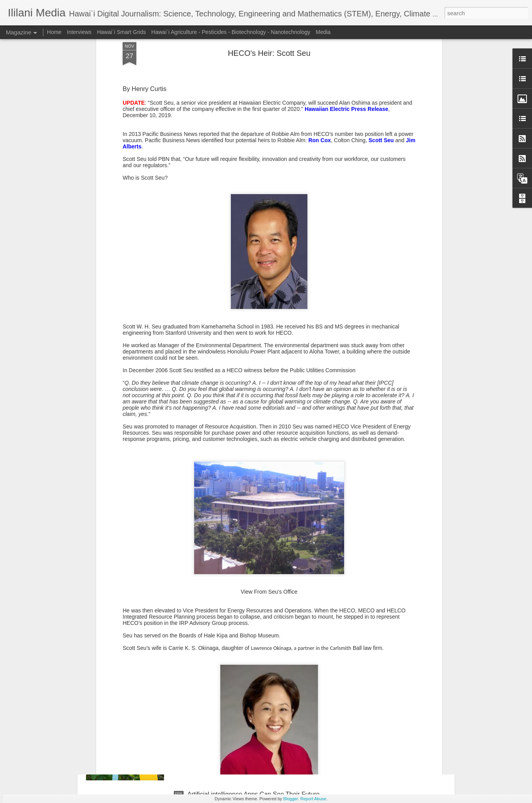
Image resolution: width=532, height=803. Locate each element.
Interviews (79, 32)
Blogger (290, 799)
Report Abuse (313, 799)
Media (323, 32)
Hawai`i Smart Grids (121, 32)
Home (54, 32)
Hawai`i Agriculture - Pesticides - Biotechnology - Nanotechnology (231, 32)
